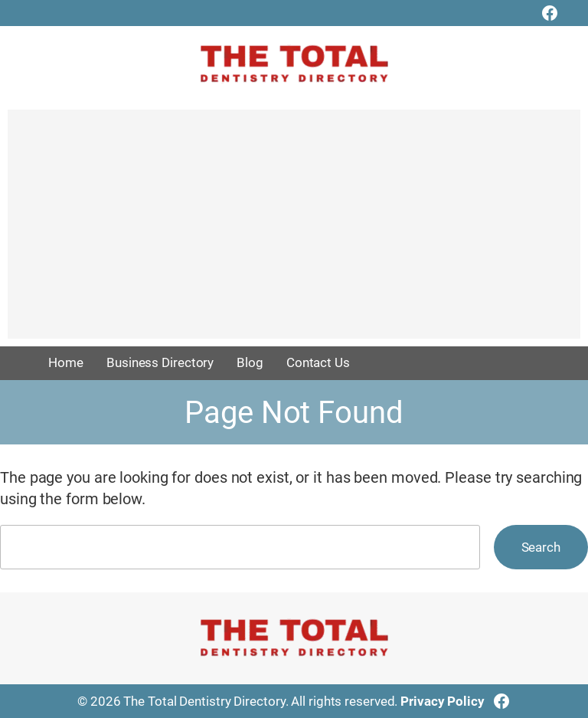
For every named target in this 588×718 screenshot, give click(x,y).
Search (541, 547)
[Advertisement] (294, 231)
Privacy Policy (443, 701)
